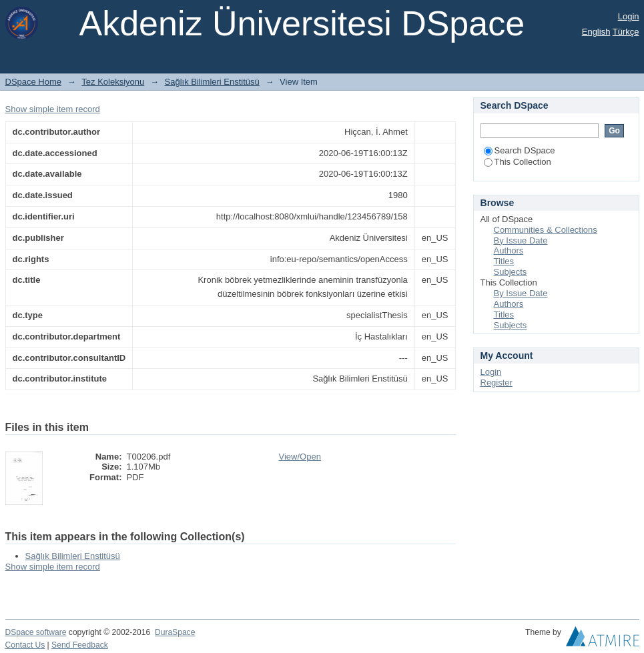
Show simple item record (53, 109)
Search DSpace (520, 150)
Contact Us (25, 645)
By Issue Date (521, 240)
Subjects (511, 272)
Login (629, 16)
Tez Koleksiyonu (113, 82)
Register (497, 383)
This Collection (518, 162)
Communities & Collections (546, 230)
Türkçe (626, 32)
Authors (509, 250)
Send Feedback (80, 645)
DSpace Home (34, 82)
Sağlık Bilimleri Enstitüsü (212, 82)
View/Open (300, 457)
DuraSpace (175, 632)
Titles (504, 261)
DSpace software (36, 632)
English (596, 32)
